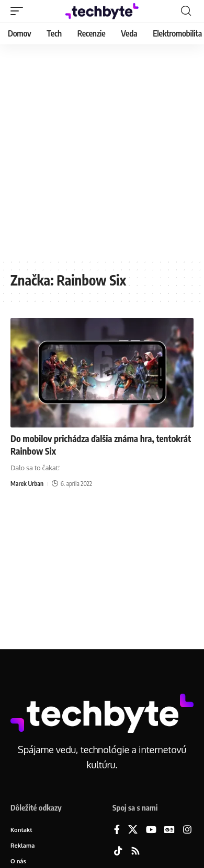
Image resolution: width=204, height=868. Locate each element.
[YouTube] (151, 830)
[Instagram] (187, 830)
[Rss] (135, 852)
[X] (133, 830)
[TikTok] (118, 852)
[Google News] (169, 830)
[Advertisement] (102, 151)
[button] (19, 11)
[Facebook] (117, 830)
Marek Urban (27, 484)
